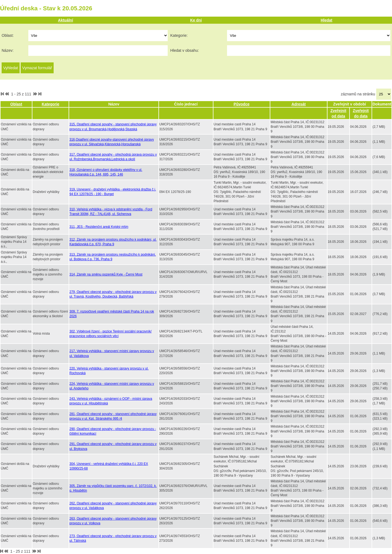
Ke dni (196, 20)
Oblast (16, 104)
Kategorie (50, 104)
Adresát (299, 104)
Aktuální (65, 20)
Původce (241, 104)
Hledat (327, 20)
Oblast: (8, 35)
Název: (8, 50)
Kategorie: (179, 35)
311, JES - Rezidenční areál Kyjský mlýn (99, 227)
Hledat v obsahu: (185, 50)
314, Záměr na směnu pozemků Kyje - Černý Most (106, 274)
